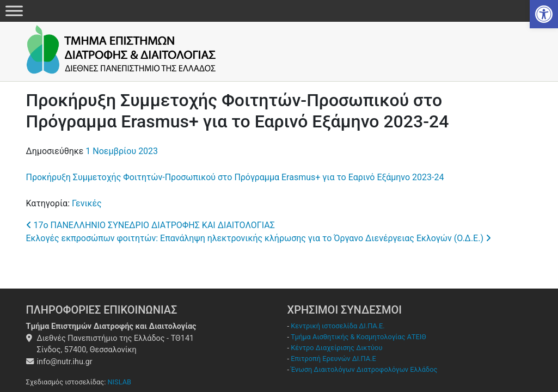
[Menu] (14, 11)
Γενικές (87, 203)
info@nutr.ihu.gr (65, 362)
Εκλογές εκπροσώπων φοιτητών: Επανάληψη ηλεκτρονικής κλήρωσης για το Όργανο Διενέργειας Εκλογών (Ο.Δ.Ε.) (259, 238)
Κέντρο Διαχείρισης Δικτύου (336, 348)
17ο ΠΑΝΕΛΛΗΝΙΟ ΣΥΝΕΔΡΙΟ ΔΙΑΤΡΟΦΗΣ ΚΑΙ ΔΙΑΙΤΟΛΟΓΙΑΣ (151, 225)
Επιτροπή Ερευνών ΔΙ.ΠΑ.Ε (333, 359)
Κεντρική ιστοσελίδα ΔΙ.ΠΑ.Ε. (338, 326)
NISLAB (119, 382)
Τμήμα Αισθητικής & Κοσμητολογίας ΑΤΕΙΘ (358, 337)
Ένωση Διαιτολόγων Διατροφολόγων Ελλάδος (364, 369)
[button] (544, 14)
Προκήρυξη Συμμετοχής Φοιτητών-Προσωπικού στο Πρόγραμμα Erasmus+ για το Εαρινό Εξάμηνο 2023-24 (235, 177)
